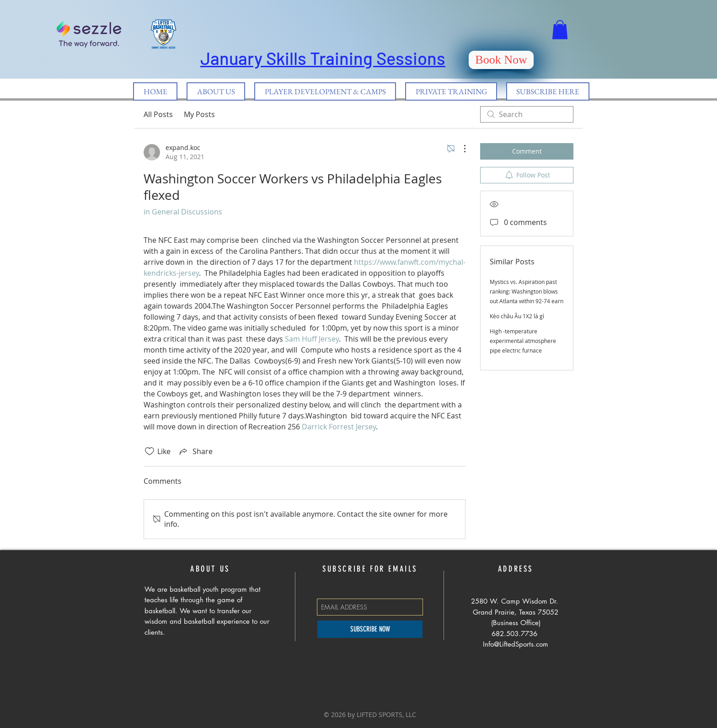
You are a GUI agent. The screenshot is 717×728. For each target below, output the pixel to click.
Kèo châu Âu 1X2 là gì (517, 316)
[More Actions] (460, 149)
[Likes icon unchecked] (150, 451)
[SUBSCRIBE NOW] (370, 629)
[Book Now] (501, 60)
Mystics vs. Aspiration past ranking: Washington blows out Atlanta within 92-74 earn (527, 291)
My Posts (199, 114)
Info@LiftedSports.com (516, 644)
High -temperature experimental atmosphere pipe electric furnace (523, 341)
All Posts (158, 114)
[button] (560, 30)
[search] (527, 114)
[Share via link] (195, 451)
